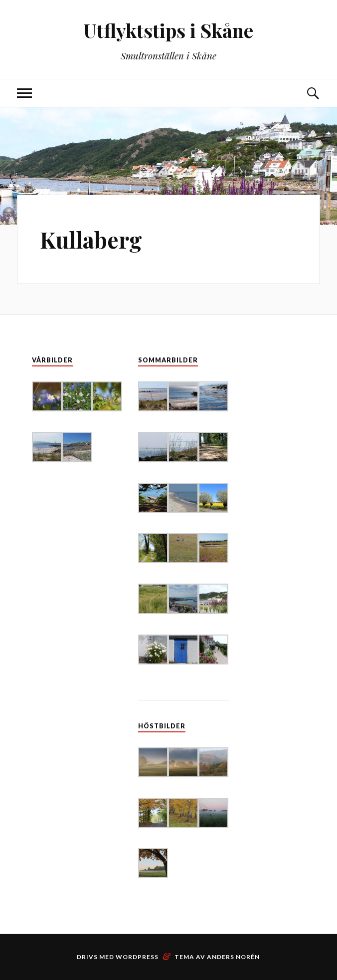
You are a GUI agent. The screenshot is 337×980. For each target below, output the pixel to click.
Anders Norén (233, 957)
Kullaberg (91, 239)
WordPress (137, 957)
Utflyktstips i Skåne (168, 30)
